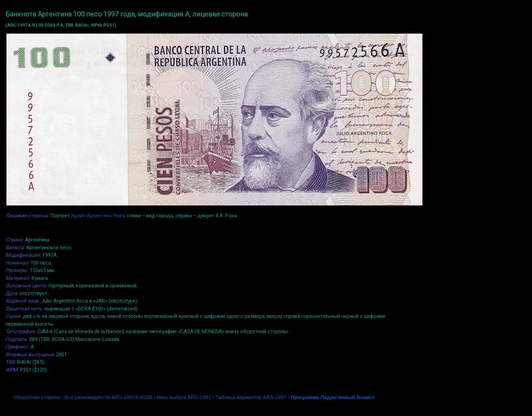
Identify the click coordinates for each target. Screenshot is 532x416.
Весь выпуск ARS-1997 (184, 397)
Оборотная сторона (37, 397)
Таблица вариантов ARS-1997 (251, 397)
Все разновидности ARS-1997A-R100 (108, 397)
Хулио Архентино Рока (98, 215)
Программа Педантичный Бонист (333, 397)
